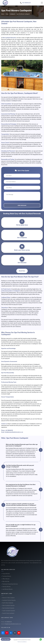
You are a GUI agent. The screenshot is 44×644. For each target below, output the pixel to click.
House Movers (6, 574)
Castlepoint (13, 14)
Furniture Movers (7, 576)
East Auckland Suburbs (8, 608)
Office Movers (6, 579)
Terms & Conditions (22, 642)
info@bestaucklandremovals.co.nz (14, 432)
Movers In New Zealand (8, 598)
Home (3, 14)
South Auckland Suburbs (9, 611)
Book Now (22, 271)
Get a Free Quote (6, 639)
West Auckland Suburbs (8, 605)
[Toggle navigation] (42, 3)
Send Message (22, 205)
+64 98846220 (9, 430)
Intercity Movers (6, 587)
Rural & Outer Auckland (8, 613)
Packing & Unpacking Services (10, 584)
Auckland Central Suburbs (9, 600)
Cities (7, 14)
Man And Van (6, 581)
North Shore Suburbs (8, 603)
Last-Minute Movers (7, 589)
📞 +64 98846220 (25, 3)
